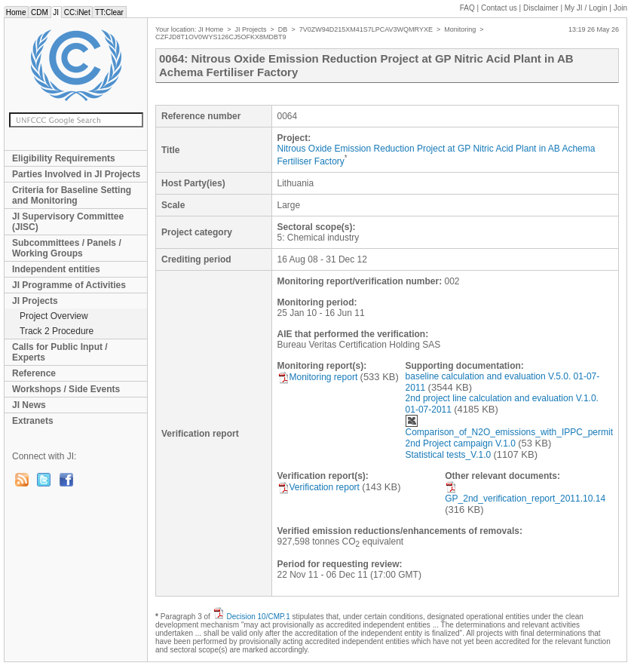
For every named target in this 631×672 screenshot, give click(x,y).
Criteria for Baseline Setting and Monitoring (72, 195)
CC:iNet (77, 12)
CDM (39, 12)
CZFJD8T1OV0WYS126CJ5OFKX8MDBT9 (221, 37)
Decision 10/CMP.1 (258, 617)
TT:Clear (109, 12)
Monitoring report (318, 377)
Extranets (33, 421)
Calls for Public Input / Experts (60, 352)
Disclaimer (541, 8)
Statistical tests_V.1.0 (449, 455)
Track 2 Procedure (57, 331)
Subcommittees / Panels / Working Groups (67, 248)
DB (283, 29)
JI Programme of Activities (69, 285)
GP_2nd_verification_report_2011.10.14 (525, 492)
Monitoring (460, 29)
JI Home (211, 29)
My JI (586, 8)
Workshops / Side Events (66, 389)
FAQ (467, 8)
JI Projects (35, 301)
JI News (29, 405)
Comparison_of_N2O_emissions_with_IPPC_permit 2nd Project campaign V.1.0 (509, 432)
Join (620, 8)
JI (56, 12)
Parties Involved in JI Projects (76, 174)
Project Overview (54, 316)
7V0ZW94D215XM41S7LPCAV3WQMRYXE (366, 29)
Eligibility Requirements (64, 158)
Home (16, 12)
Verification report (319, 487)
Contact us (499, 8)
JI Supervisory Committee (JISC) (68, 222)
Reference (34, 373)
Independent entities (56, 269)
